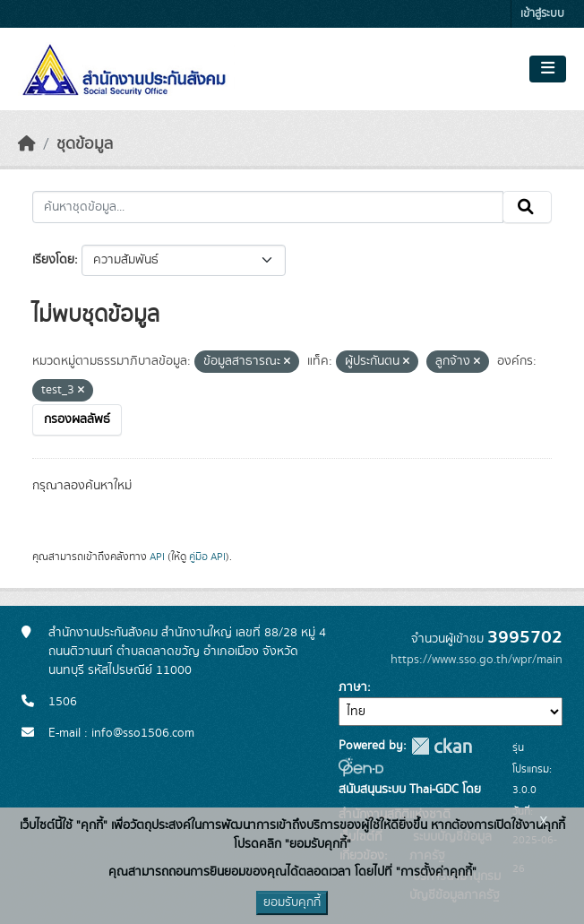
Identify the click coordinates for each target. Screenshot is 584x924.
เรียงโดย (53, 260)
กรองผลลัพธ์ (77, 419)
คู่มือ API (207, 557)
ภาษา (353, 687)
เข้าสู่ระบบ (542, 14)
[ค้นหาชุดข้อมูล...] (268, 207)
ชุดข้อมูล (85, 144)
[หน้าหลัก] (27, 144)
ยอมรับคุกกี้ (292, 902)
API (157, 557)
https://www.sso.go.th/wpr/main (477, 660)
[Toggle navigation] (548, 69)
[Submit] (527, 207)
